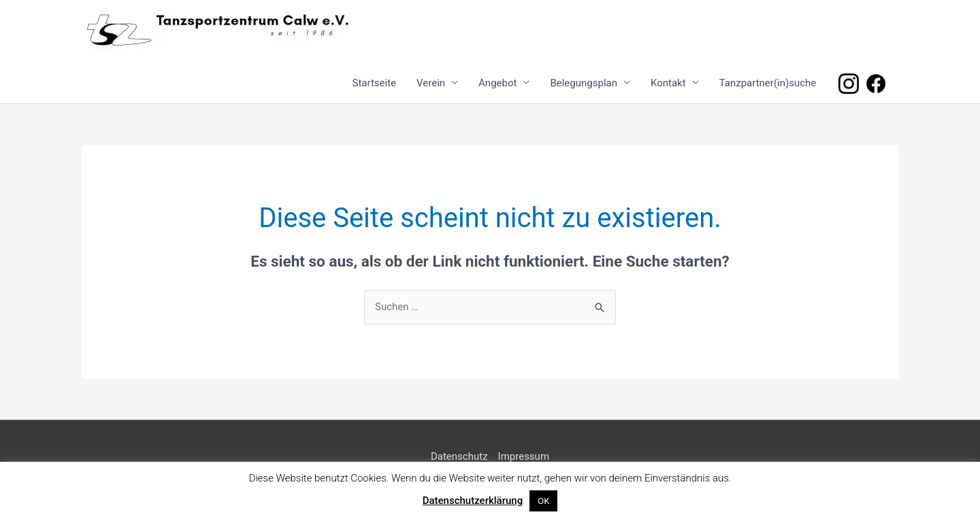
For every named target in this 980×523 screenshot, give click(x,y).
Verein (431, 83)
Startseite (375, 83)
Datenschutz (459, 456)
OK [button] (543, 501)
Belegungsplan (584, 83)
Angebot (497, 83)
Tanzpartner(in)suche (768, 83)
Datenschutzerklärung (473, 501)
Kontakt (668, 83)
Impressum (524, 456)
